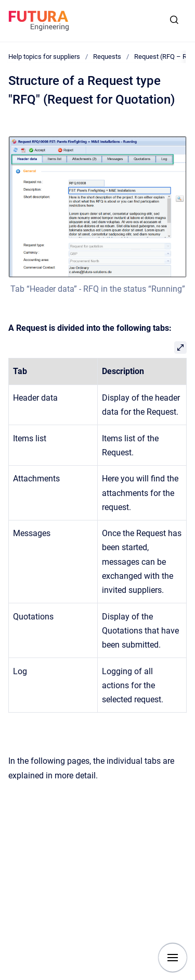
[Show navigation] (173, 958)
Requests (107, 57)
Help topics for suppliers (44, 57)
